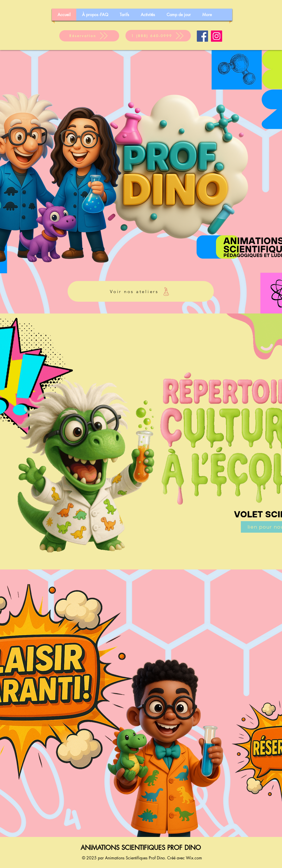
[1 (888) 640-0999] (158, 36)
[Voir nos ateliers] (141, 291)
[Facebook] (202, 36)
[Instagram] (217, 36)
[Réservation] (89, 36)
